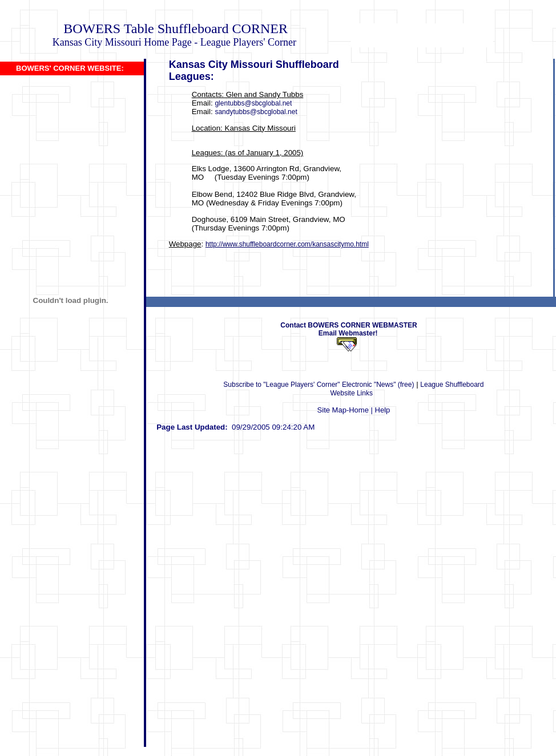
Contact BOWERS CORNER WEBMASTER (348, 325)
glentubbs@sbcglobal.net (253, 103)
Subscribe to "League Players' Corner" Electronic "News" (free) (319, 385)
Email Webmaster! (351, 333)
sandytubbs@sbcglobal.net (256, 112)
